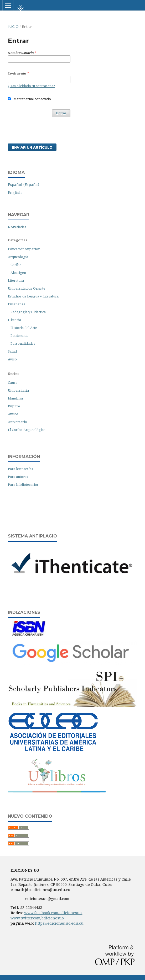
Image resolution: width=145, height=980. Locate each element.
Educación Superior (24, 249)
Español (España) (24, 185)
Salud (12, 351)
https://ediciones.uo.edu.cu (59, 923)
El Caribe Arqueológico (27, 430)
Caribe (16, 265)
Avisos (13, 414)
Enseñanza (17, 304)
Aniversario (17, 422)
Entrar (61, 113)
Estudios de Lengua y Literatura (33, 296)
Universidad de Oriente (27, 288)
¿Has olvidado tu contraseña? (31, 86)
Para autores (18, 477)
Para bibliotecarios (23, 484)
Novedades (17, 227)
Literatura (16, 280)
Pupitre (14, 406)
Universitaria (18, 390)
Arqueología (18, 257)
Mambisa (15, 398)
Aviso (12, 359)
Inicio (13, 26)
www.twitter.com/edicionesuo (37, 918)
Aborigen (18, 273)
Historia (14, 320)
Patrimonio (20, 335)
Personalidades (23, 343)
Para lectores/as (20, 469)
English (15, 192)
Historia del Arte (24, 328)
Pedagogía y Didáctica (28, 312)
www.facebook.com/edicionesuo (53, 913)
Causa (13, 382)
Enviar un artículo (32, 147)
